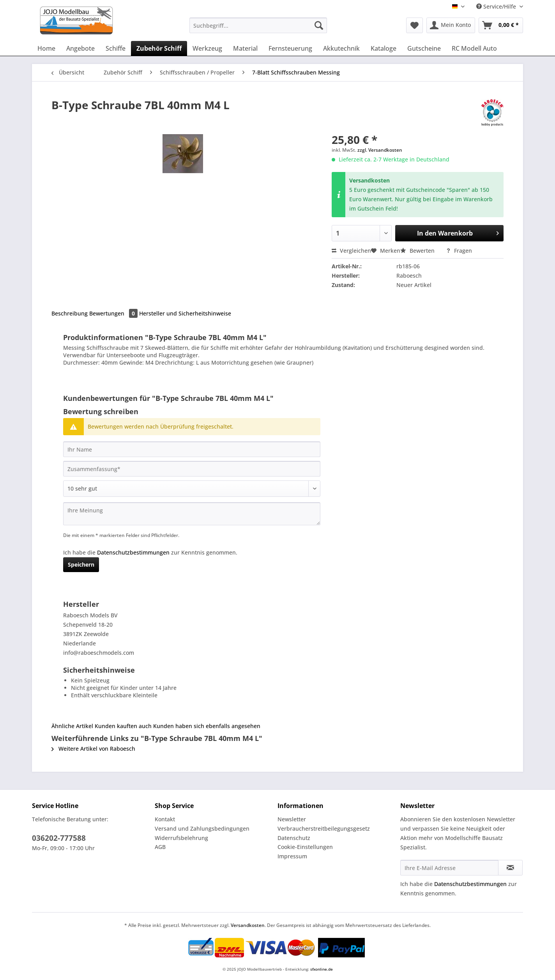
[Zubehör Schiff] (159, 48)
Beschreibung (70, 313)
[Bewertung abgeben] (192, 489)
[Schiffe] (116, 48)
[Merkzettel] (414, 25)
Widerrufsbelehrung (181, 838)
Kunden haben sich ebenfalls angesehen (207, 726)
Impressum (292, 856)
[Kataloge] (384, 48)
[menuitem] (258, 29)
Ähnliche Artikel (72, 726)
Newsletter (292, 819)
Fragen (459, 251)
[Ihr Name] (192, 449)
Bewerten (418, 251)
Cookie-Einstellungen (305, 847)
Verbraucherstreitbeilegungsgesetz (324, 828)
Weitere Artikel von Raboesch (93, 749)
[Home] (46, 48)
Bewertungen (114, 313)
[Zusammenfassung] (192, 469)
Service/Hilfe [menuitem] (497, 6)
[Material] (245, 48)
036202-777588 (59, 838)
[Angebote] (80, 48)
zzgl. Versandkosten (380, 150)
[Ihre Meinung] (192, 514)
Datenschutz (294, 838)
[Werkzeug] (207, 48)
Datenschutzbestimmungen (133, 552)
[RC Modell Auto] (474, 48)
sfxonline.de (322, 969)
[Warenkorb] (501, 25)
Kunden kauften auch (123, 726)
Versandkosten (248, 925)
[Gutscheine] (424, 48)
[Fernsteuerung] (290, 48)
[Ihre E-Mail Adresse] (449, 868)
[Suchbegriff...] (258, 25)
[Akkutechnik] (341, 48)
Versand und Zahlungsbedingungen (202, 828)
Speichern (81, 564)
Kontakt (165, 819)
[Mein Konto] (451, 25)
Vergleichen (351, 251)
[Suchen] (319, 25)
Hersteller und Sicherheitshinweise (185, 313)
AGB (160, 847)
